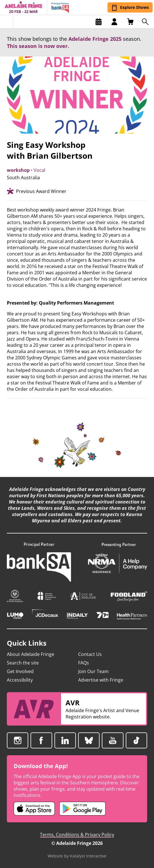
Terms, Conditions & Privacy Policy (77, 835)
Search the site (23, 663)
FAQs (84, 663)
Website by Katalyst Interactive (77, 856)
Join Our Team (93, 671)
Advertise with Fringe (101, 680)
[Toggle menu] (7, 22)
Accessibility (20, 680)
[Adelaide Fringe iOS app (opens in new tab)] (34, 809)
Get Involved (20, 671)
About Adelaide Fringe (31, 654)
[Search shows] (146, 22)
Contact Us (90, 654)
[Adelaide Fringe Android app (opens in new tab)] (82, 809)
